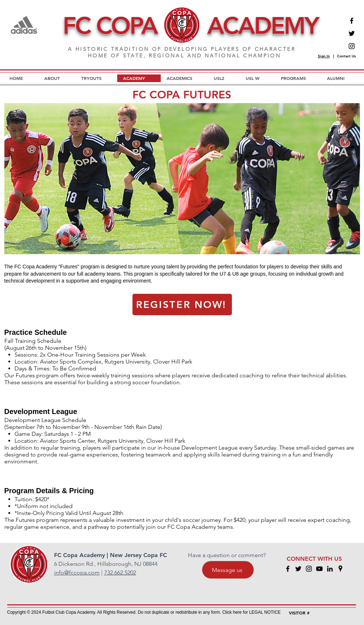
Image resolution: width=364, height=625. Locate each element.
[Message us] (228, 570)
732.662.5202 (120, 573)
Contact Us (346, 56)
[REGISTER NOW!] (182, 305)
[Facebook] (352, 21)
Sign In (324, 56)
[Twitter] (352, 33)
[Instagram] (352, 46)
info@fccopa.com (77, 573)
